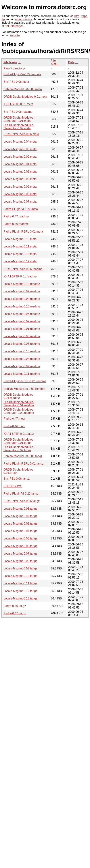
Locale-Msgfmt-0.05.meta (20, 172)
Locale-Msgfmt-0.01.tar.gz (20, 509)
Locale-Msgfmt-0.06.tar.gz (20, 546)
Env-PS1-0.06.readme (18, 112)
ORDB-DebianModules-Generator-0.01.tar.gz (19, 441)
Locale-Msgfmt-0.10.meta (20, 239)
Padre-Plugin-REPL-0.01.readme (25, 381)
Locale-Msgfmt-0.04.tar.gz (20, 531)
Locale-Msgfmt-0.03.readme (22, 336)
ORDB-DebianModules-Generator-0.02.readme (19, 411)
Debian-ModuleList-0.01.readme (24, 389)
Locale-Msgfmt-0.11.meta (20, 246)
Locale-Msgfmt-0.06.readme (22, 314)
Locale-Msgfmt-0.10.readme (22, 306)
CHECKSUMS (13, 486)
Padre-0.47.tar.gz (15, 613)
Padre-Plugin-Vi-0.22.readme (22, 74)
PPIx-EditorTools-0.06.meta (21, 134)
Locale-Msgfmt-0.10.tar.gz (20, 576)
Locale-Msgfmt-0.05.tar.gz (20, 538)
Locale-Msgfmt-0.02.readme (22, 321)
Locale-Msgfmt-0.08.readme (22, 359)
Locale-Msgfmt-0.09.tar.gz (20, 568)
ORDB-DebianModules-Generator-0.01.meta (19, 119)
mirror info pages (12, 26)
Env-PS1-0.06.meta (16, 82)
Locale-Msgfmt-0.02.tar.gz (20, 516)
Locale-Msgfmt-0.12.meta (20, 261)
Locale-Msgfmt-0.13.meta (20, 254)
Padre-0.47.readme (16, 216)
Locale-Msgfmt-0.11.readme (22, 374)
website (15, 35)
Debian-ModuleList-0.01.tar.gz (23, 456)
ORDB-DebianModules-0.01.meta (25, 97)
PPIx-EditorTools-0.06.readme (23, 269)
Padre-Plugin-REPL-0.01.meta (23, 232)
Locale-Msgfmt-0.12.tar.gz (20, 591)
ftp (3, 19)
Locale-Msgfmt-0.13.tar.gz (20, 598)
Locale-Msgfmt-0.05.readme (22, 344)
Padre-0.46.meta (14, 426)
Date (71, 62)
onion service (24, 19)
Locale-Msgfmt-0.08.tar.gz (20, 561)
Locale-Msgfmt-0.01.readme (22, 329)
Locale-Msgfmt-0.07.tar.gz (20, 554)
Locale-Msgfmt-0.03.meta (20, 179)
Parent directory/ (14, 68)
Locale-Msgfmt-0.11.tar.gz (20, 583)
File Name (10, 62)
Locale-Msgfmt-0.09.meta (20, 157)
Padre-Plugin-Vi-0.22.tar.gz (21, 494)
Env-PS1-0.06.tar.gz (17, 479)
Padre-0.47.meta (14, 419)
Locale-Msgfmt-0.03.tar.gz (20, 524)
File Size (54, 62)
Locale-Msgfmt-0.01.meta (20, 164)
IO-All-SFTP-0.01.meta (18, 104)
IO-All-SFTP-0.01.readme (20, 276)
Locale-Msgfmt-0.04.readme (22, 299)
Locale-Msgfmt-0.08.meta (20, 149)
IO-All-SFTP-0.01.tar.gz (19, 434)
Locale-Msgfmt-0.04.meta (20, 142)
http (77, 16)
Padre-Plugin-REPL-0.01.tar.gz (24, 464)
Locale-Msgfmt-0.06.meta (20, 194)
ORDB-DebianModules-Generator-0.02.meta (19, 127)
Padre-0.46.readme (16, 224)
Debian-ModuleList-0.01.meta (23, 89)
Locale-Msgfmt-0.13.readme (22, 351)
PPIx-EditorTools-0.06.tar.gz (22, 501)
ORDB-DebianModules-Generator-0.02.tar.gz (19, 449)
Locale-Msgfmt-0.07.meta (20, 202)
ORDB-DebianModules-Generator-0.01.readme (19, 404)
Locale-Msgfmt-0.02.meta (20, 187)
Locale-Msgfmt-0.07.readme (22, 366)
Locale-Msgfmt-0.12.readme (22, 284)
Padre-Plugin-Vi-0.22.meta (21, 209)
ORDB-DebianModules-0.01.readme (19, 396)
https (84, 16)
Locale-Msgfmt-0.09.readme (22, 291)
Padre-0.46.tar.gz (15, 606)
